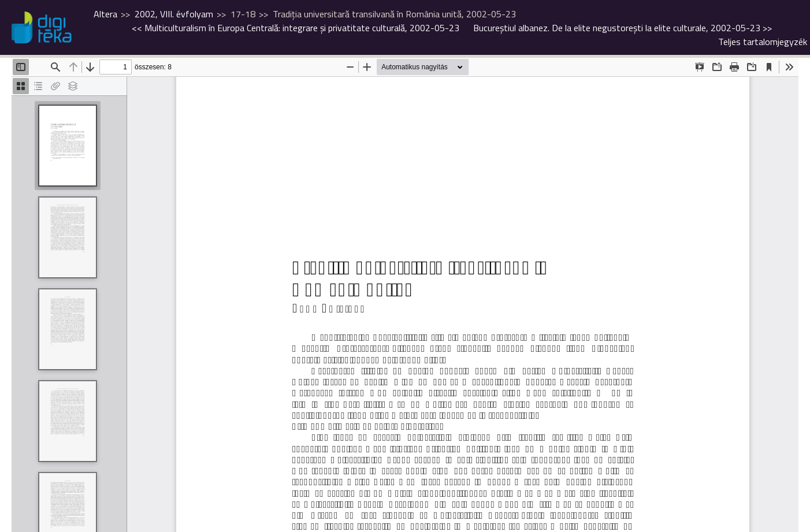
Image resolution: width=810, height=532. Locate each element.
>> (623, 28)
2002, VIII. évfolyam (174, 14)
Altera (105, 14)
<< (296, 28)
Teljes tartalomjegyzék (763, 42)
